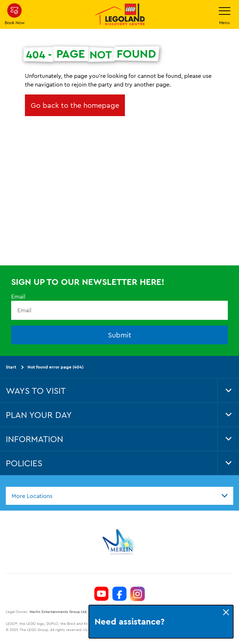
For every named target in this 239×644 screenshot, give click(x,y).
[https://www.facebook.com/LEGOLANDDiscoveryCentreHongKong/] (119, 594)
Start (11, 367)
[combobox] (119, 495)
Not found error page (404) (55, 367)
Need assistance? (130, 622)
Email (18, 296)
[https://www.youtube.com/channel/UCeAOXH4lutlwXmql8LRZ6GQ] (101, 594)
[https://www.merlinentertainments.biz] (120, 542)
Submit (120, 335)
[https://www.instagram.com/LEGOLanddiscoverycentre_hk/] (138, 594)
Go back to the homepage (75, 105)
